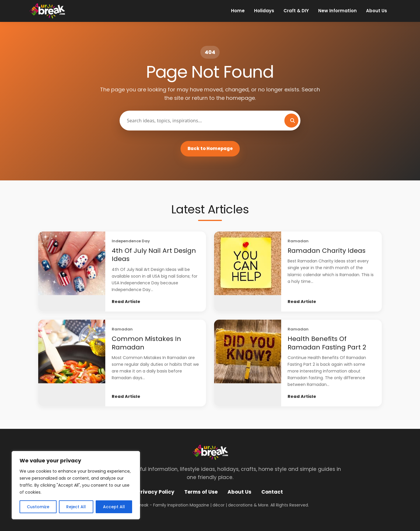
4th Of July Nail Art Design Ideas (154, 255)
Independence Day (131, 241)
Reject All (76, 507)
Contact (272, 492)
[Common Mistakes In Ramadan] (72, 363)
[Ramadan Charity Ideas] (248, 271)
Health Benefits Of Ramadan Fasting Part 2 (327, 343)
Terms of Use (201, 492)
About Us (377, 11)
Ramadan (298, 241)
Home (238, 11)
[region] (76, 485)
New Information (337, 11)
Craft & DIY (296, 11)
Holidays (264, 11)
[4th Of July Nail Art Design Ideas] (72, 271)
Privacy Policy (156, 492)
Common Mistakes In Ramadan (146, 343)
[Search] (291, 121)
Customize (38, 507)
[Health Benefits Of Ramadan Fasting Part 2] (248, 363)
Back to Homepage (210, 148)
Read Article (126, 302)
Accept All (114, 507)
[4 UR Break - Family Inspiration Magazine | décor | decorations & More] (47, 11)
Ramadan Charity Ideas (327, 251)
